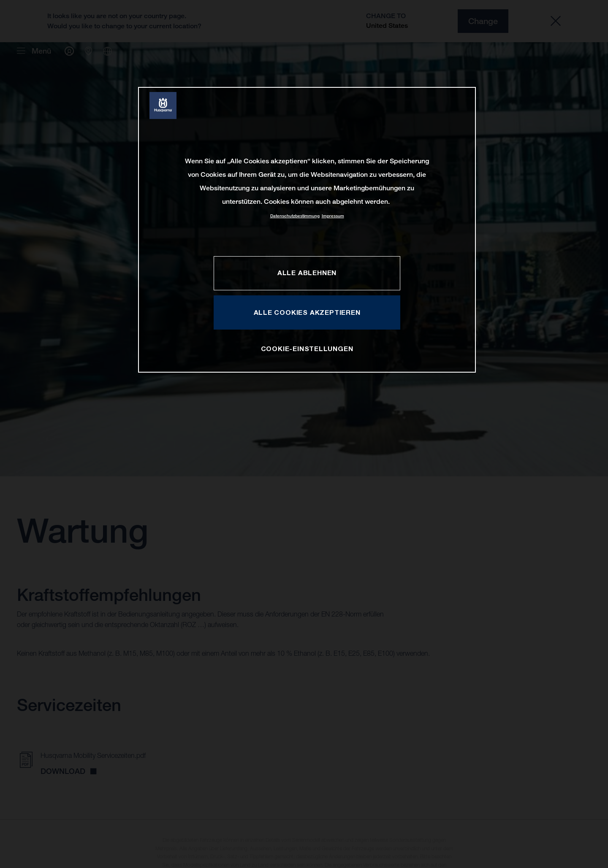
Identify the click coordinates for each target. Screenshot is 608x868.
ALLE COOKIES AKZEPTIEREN (307, 312)
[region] (307, 230)
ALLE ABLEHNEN (307, 273)
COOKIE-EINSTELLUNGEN (307, 349)
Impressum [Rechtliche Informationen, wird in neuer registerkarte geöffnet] (333, 216)
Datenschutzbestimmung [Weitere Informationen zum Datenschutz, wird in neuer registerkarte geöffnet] (295, 216)
